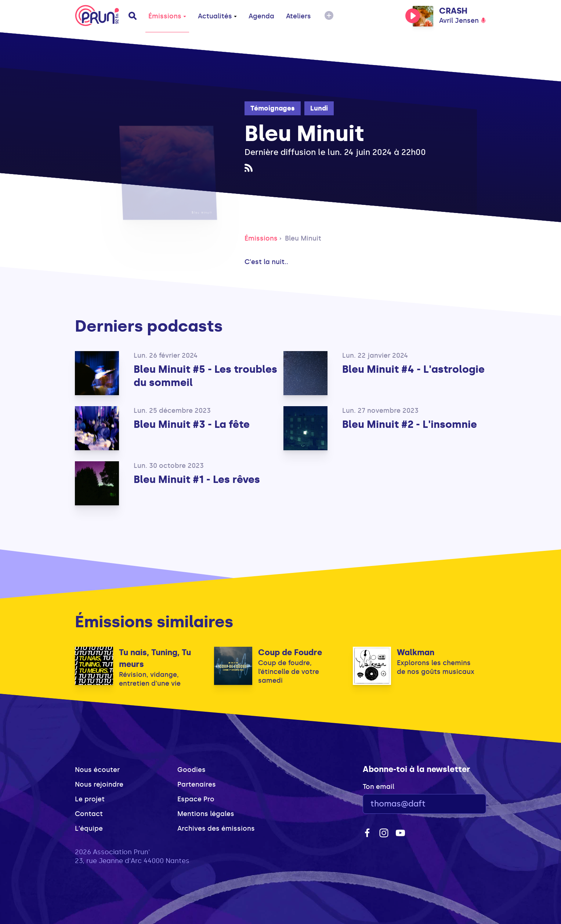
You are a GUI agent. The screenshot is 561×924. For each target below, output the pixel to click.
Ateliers (298, 16)
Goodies (191, 770)
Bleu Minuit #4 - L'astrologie (413, 369)
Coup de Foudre (290, 652)
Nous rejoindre (99, 784)
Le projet (90, 799)
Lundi (319, 108)
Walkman (416, 652)
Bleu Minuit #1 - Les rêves (197, 479)
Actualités (217, 16)
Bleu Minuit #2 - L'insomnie (410, 424)
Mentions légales (206, 814)
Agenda (261, 16)
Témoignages (273, 108)
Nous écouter (97, 770)
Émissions (167, 16)
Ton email (379, 787)
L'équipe (89, 829)
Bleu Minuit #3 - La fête (192, 424)
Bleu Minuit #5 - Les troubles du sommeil (205, 376)
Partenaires (197, 784)
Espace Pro (196, 799)
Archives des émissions (216, 829)
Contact (89, 814)
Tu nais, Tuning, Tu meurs (155, 658)
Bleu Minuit (303, 238)
